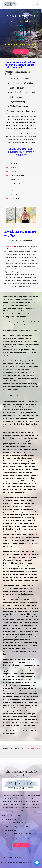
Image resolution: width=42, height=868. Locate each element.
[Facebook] (17, 838)
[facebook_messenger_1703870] (37, 863)
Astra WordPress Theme (32, 749)
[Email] (13, 838)
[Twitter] (20, 838)
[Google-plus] (24, 838)
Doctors (11, 246)
